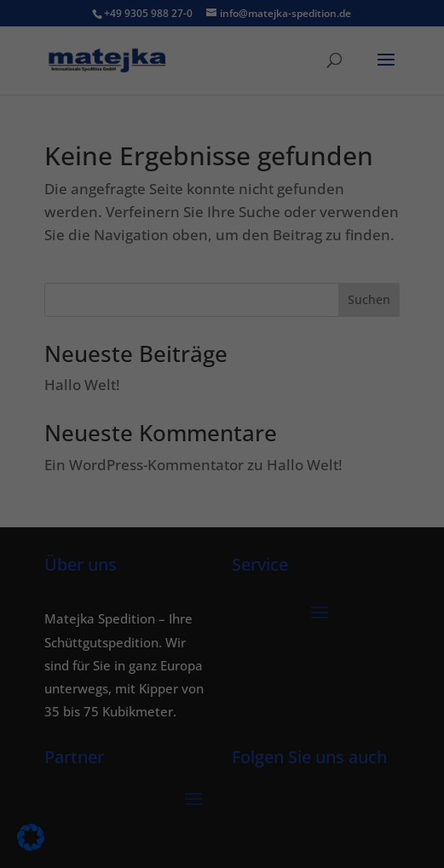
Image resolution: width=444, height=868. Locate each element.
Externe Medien (363, 295)
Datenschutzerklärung (76, 240)
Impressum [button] (317, 543)
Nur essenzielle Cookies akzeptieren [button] (222, 456)
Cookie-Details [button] (136, 543)
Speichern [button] (222, 405)
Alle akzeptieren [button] (222, 355)
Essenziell (53, 295)
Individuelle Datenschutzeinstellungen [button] (222, 506)
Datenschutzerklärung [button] (231, 543)
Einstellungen (52, 257)
